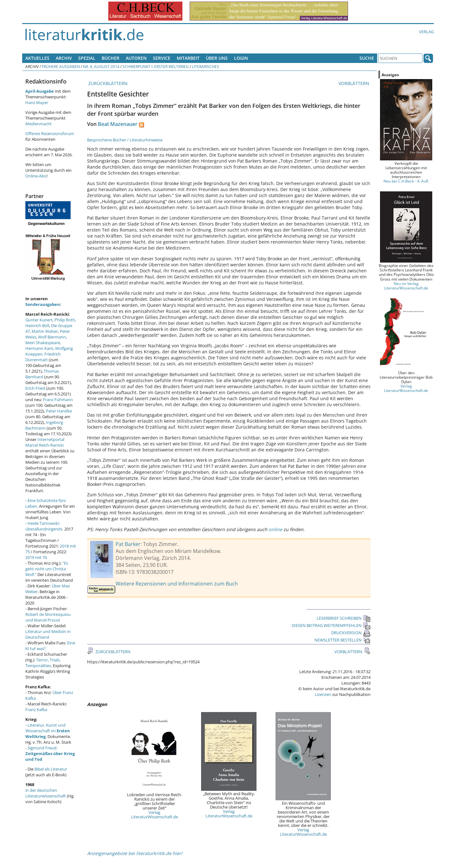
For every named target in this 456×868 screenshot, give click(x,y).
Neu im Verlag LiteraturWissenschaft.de (406, 286)
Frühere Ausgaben (61, 66)
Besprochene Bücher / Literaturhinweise (125, 140)
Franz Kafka (36, 710)
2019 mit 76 (36, 557)
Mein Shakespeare (43, 343)
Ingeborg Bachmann (44, 425)
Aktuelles (37, 58)
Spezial (87, 58)
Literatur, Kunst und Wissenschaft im (48, 731)
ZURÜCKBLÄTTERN (107, 83)
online (275, 529)
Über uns (217, 58)
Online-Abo (36, 176)
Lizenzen (323, 694)
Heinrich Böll (37, 325)
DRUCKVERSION (351, 633)
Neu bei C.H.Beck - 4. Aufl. (406, 181)
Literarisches (206, 66)
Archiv (64, 58)
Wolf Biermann (52, 337)
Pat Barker (128, 544)
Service (162, 58)
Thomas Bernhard (42, 374)
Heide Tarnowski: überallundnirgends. (44, 526)
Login (241, 58)
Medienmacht (38, 124)
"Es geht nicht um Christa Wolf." (47, 569)
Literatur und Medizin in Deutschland (48, 634)
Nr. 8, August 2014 (101, 66)
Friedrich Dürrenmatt (43, 357)
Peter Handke (59, 411)
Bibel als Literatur (51, 769)
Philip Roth (65, 320)
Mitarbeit (188, 58)
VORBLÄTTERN (355, 83)
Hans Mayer (37, 102)
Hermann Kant (39, 348)
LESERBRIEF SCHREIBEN (344, 618)
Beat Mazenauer (118, 124)
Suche (367, 58)
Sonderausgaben (43, 304)
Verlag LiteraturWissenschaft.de (155, 815)
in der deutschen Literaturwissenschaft (46, 793)
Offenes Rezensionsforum (50, 133)
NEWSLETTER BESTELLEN (342, 640)
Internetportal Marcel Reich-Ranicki (45, 442)
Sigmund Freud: (50, 753)
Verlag (426, 32)
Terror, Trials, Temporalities (43, 663)
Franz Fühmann (58, 400)
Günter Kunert (39, 320)
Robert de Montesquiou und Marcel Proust (48, 617)
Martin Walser (45, 331)
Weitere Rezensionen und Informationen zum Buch (177, 584)
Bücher (111, 58)
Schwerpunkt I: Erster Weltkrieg (156, 66)
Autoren (136, 58)
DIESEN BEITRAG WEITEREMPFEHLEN (331, 625)
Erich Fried (35, 388)
